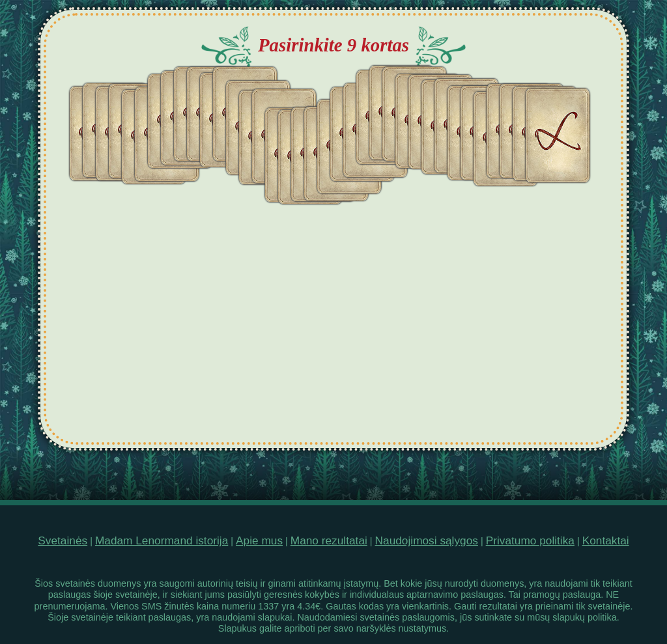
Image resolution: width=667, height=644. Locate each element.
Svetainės (63, 540)
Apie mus (259, 540)
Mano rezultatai (329, 540)
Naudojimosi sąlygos (427, 540)
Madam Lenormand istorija (162, 540)
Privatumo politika (530, 540)
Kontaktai (606, 540)
